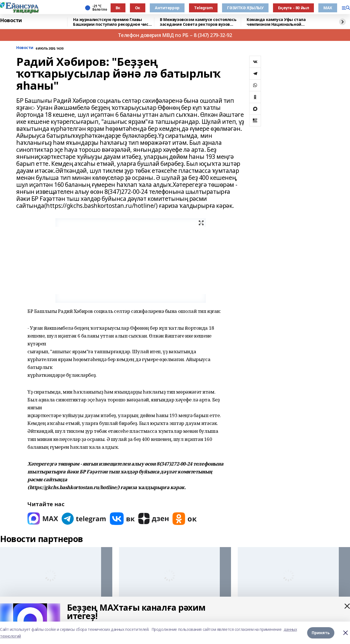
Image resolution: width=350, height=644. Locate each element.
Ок (138, 8)
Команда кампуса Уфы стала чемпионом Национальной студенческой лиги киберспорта (280, 22)
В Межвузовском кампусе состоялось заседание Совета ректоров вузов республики (198, 22)
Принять (321, 633)
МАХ (328, 8)
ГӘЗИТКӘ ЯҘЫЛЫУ (245, 8)
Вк (118, 8)
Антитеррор (167, 8)
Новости (11, 20)
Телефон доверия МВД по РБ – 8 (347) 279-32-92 (175, 35)
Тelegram (203, 8)
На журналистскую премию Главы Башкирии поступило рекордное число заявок (113, 22)
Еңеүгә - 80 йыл (294, 8)
